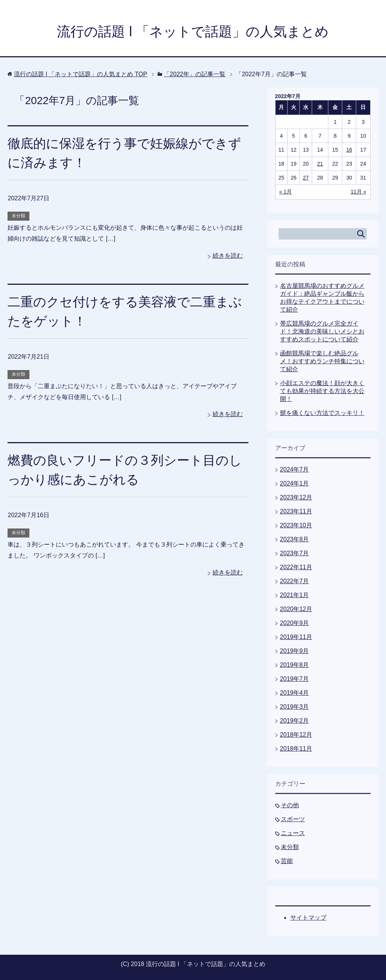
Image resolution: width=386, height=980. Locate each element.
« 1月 (286, 192)
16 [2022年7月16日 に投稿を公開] (349, 150)
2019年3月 (295, 707)
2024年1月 (295, 483)
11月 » (358, 192)
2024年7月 (295, 469)
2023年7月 (295, 553)
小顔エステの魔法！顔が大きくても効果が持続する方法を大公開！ (322, 391)
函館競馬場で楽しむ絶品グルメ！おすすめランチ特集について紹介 (322, 361)
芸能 (287, 861)
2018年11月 (296, 749)
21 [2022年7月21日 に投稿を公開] (320, 164)
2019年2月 (295, 721)
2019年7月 (295, 679)
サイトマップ (308, 918)
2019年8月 (295, 665)
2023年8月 (295, 539)
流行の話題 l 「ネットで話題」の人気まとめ (193, 31)
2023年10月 (296, 525)
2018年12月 (296, 735)
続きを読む (228, 256)
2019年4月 (295, 693)
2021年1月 (295, 595)
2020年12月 (296, 609)
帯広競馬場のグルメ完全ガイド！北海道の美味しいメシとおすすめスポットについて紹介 (322, 331)
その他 (290, 805)
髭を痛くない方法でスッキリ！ (322, 413)
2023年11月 (296, 511)
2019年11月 (296, 637)
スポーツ (293, 819)
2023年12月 (296, 497)
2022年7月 (295, 581)
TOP (81, 74)
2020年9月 (295, 623)
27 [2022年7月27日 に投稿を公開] (306, 178)
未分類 (18, 216)
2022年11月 (296, 567)
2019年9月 (295, 651)
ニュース (293, 833)
